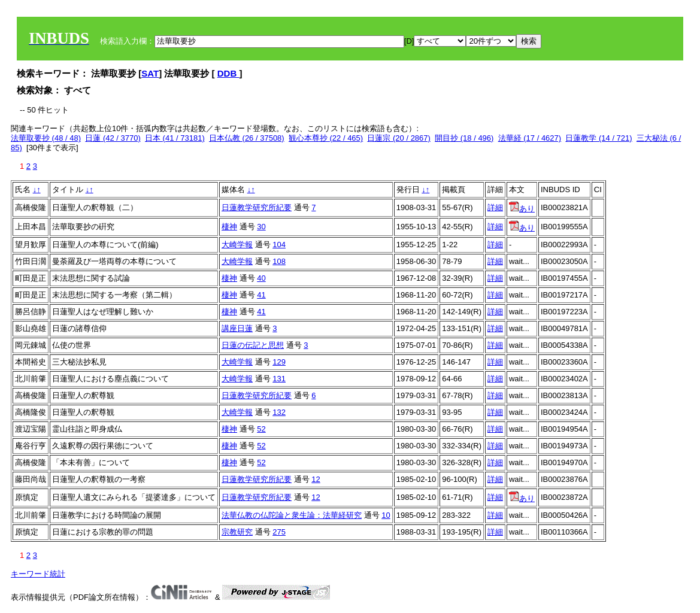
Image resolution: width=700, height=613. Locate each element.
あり (522, 209)
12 (316, 479)
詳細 (495, 207)
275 (279, 532)
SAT (150, 73)
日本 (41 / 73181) (175, 138)
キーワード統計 (38, 574)
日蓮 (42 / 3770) (113, 138)
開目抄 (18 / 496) (464, 138)
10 (386, 515)
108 (279, 261)
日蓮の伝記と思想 (253, 345)
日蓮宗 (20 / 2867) (399, 138)
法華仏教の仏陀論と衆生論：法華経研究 (292, 515)
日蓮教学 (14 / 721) (599, 138)
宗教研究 (237, 532)
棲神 (229, 227)
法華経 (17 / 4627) (530, 138)
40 (261, 278)
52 (261, 429)
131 (279, 379)
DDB (228, 73)
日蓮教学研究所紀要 (257, 207)
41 (261, 295)
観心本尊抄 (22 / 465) (326, 138)
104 (279, 245)
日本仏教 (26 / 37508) (247, 138)
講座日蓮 (237, 328)
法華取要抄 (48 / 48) (46, 138)
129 (279, 362)
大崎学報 (237, 245)
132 (279, 412)
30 (261, 227)
